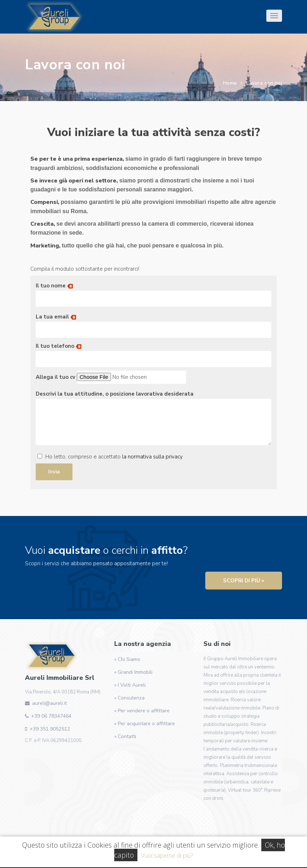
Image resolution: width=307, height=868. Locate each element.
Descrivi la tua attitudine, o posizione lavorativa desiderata (153, 420)
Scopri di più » (244, 581)
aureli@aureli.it (49, 703)
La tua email (153, 323)
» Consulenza (129, 698)
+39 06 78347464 (51, 716)
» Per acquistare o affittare (145, 724)
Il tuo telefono (153, 352)
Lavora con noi (264, 83)
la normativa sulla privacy (152, 457)
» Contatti (125, 736)
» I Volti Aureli (130, 685)
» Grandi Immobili (133, 672)
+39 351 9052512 (50, 729)
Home (230, 83)
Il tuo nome (153, 292)
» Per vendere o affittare (142, 711)
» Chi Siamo (127, 659)
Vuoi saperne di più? (167, 855)
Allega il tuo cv (111, 377)
